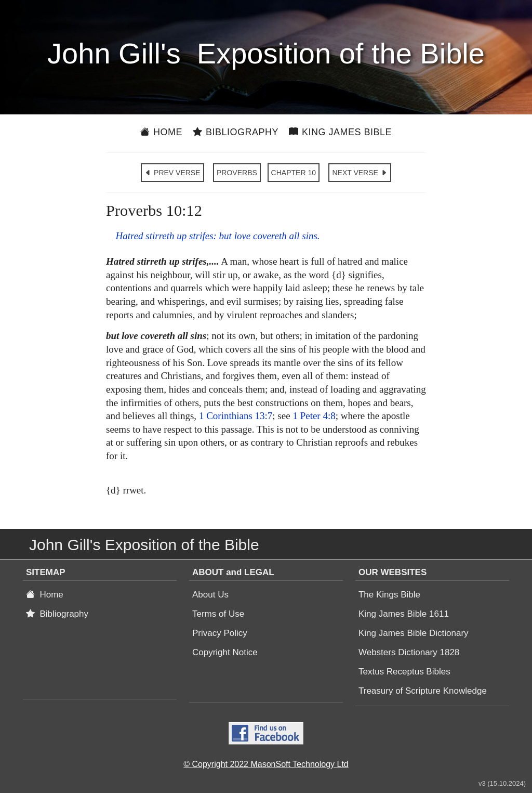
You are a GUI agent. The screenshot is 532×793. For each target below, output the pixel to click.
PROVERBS (237, 173)
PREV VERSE (172, 173)
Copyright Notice (225, 652)
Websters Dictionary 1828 (409, 652)
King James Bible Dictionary (414, 633)
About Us (210, 595)
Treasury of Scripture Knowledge (423, 691)
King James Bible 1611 (404, 614)
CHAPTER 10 (294, 173)
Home (161, 132)
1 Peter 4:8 (314, 416)
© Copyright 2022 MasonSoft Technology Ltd (266, 764)
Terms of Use (218, 614)
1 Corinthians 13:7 (236, 416)
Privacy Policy (220, 633)
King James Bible (340, 132)
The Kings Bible (389, 595)
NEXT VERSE (360, 173)
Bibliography (236, 132)
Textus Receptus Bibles (404, 672)
